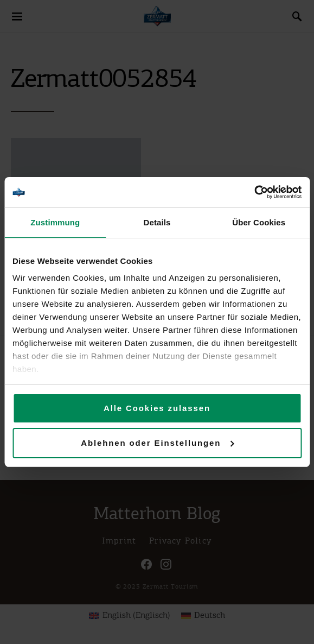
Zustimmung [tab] (55, 222)
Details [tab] (157, 222)
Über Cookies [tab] (259, 222)
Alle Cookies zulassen (157, 408)
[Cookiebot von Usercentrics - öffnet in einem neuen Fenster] (254, 192)
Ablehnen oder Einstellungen (157, 443)
